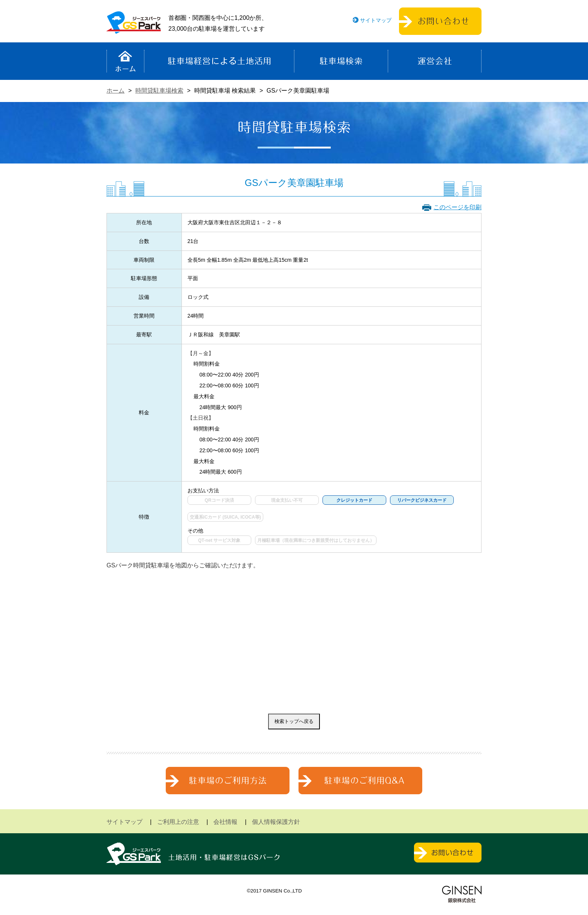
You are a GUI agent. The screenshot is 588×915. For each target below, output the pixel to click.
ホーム (125, 61)
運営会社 (435, 61)
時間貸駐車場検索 (159, 91)
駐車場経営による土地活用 (219, 61)
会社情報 (225, 822)
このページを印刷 (457, 207)
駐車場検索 (341, 61)
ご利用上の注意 (178, 822)
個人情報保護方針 (276, 822)
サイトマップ (376, 20)
